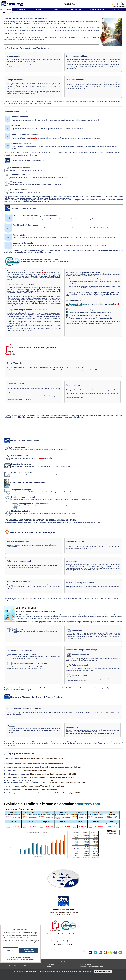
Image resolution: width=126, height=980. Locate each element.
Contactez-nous (51, 964)
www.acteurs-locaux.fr (45, 296)
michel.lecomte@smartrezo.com (67, 913)
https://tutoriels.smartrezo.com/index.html (43, 789)
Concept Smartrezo (75, 9)
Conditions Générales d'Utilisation (92, 967)
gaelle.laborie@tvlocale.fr (67, 941)
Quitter (10, 950)
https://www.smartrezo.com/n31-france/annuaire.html (49, 781)
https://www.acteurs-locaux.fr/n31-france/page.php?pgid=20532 (42, 759)
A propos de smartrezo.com (55, 969)
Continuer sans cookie (29, 950)
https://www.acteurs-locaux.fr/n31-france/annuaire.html (65, 783)
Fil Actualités (21, 9)
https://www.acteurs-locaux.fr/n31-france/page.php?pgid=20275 (43, 786)
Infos (86, 964)
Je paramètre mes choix (103, 972)
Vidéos (56, 9)
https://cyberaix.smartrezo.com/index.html (48, 764)
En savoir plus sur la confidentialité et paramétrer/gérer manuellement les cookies (21, 958)
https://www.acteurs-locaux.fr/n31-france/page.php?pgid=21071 (53, 777)
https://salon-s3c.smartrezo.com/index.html (66, 767)
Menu (9, 9)
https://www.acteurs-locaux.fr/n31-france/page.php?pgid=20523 (57, 793)
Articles (39, 9)
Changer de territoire (119, 7)
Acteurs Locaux (117, 9)
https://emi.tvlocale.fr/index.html (35, 771)
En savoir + (50, 967)
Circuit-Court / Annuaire (96, 9)
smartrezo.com (17, 965)
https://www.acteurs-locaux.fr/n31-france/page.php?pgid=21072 (53, 774)
